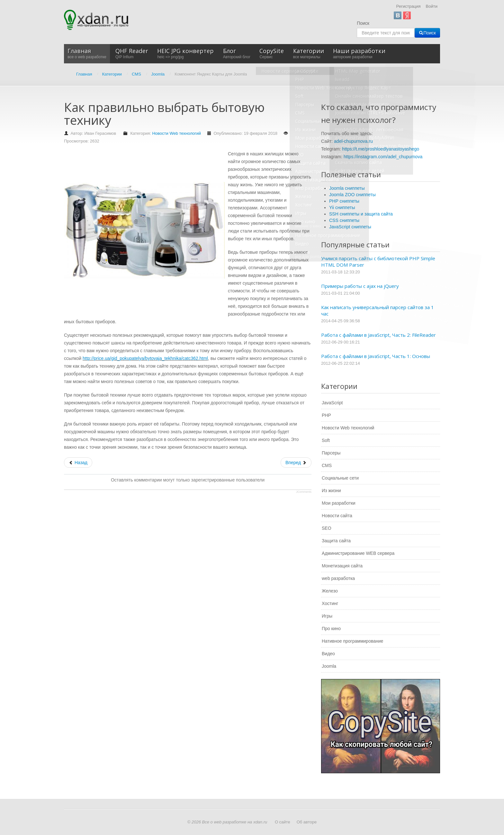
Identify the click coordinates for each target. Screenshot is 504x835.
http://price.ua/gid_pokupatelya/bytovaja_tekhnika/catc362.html (145, 358)
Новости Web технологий (176, 133)
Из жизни (331, 491)
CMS (327, 465)
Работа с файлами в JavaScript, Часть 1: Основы (376, 356)
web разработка (338, 578)
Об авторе (307, 822)
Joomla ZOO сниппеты (352, 195)
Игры (327, 616)
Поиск (363, 23)
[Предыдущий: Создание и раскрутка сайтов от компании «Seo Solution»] (78, 463)
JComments (304, 492)
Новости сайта (337, 516)
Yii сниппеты (342, 207)
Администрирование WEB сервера (358, 553)
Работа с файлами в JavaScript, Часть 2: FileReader (378, 335)
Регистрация (409, 6)
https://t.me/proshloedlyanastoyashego (381, 149)
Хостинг (330, 603)
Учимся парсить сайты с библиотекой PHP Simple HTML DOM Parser (378, 262)
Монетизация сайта (342, 566)
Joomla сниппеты (347, 188)
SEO (327, 528)
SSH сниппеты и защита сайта (361, 214)
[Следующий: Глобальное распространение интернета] (296, 463)
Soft (326, 440)
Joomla (329, 666)
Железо (330, 591)
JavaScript (332, 403)
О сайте (283, 822)
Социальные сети (340, 478)
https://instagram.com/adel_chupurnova (383, 157)
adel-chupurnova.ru (353, 141)
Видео (328, 654)
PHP (326, 415)
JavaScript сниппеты (350, 227)
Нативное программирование (352, 641)
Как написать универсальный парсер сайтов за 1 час (378, 310)
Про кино (331, 629)
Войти (432, 6)
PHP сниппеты (344, 201)
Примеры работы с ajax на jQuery (360, 286)
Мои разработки (339, 503)
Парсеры (331, 453)
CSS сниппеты (344, 220)
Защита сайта (336, 541)
